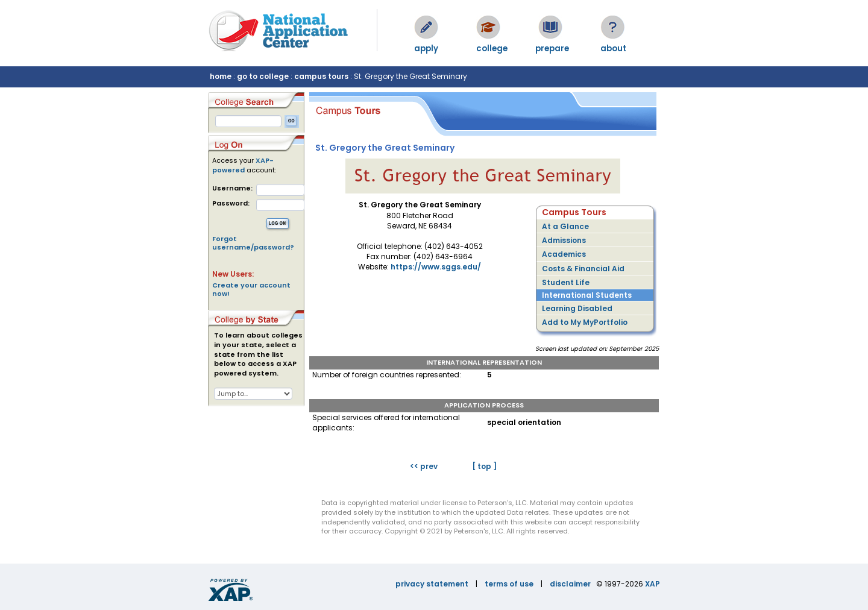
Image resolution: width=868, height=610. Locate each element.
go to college (263, 76)
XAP (653, 584)
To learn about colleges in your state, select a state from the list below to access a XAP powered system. (258, 354)
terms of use (509, 584)
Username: (232, 188)
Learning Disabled (577, 308)
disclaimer (570, 584)
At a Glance (565, 226)
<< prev (424, 466)
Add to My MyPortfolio (585, 322)
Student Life (566, 282)
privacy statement (432, 584)
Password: (231, 203)
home (221, 76)
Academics (564, 254)
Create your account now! (251, 289)
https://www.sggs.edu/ (436, 267)
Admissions (564, 240)
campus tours (321, 76)
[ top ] (484, 466)
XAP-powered (243, 165)
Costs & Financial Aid (583, 269)
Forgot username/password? (253, 243)
